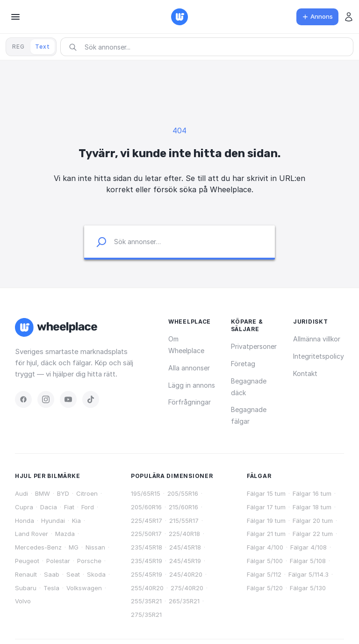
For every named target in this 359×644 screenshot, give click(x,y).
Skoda (96, 574)
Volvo (23, 601)
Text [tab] (43, 47)
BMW (43, 493)
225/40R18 (184, 534)
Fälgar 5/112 (264, 574)
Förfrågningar (190, 402)
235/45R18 (147, 547)
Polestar (58, 561)
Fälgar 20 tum (313, 521)
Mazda (65, 534)
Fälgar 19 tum (266, 521)
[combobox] (210, 47)
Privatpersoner (254, 346)
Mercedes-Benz (38, 547)
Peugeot (27, 561)
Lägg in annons (192, 385)
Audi (22, 493)
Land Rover (32, 534)
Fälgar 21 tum (266, 534)
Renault (26, 574)
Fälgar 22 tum (313, 534)
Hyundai (53, 521)
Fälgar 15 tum (266, 493)
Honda (25, 521)
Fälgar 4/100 (265, 547)
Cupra (24, 507)
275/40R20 (187, 588)
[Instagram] (46, 399)
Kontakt (305, 373)
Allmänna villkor (317, 339)
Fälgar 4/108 (309, 547)
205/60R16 (146, 507)
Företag (243, 364)
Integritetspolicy (319, 356)
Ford (88, 507)
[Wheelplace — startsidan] (179, 17)
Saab (52, 574)
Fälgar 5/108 (308, 561)
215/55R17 (184, 521)
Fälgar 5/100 (265, 561)
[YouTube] (68, 399)
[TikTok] (91, 399)
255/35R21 (146, 601)
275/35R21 (146, 615)
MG (74, 547)
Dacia (49, 507)
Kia (76, 521)
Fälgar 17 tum (266, 507)
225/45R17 (147, 521)
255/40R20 (147, 588)
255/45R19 (147, 574)
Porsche (89, 561)
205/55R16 (183, 493)
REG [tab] (18, 47)
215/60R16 (183, 507)
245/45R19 (185, 561)
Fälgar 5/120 (265, 588)
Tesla (51, 588)
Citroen (87, 493)
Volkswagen (84, 588)
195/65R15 (146, 493)
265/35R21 (184, 601)
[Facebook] (23, 399)
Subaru (26, 588)
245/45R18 (185, 547)
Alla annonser (189, 368)
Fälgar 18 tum (312, 507)
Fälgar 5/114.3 (309, 574)
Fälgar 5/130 (308, 588)
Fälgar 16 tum (312, 493)
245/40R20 (186, 574)
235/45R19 (147, 561)
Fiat (69, 507)
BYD (63, 493)
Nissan (95, 547)
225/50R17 (146, 534)
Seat (73, 574)
